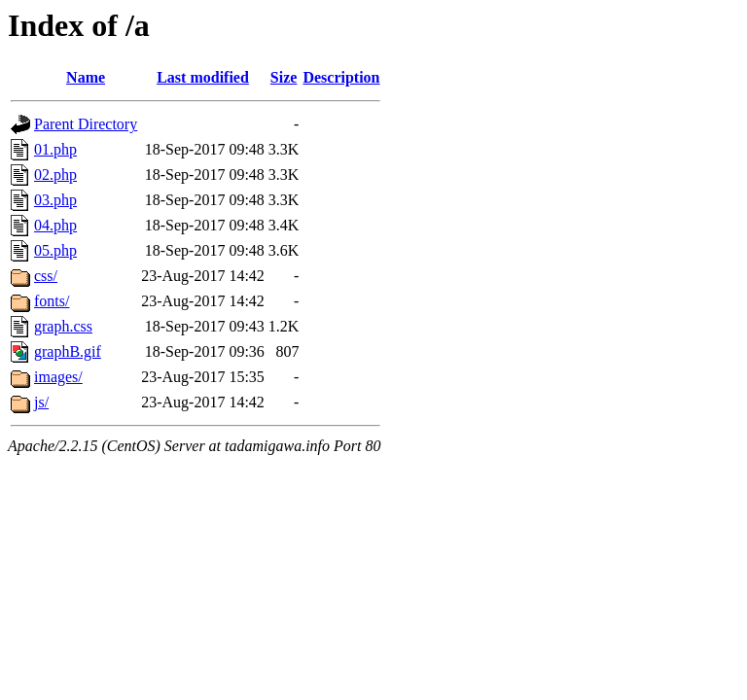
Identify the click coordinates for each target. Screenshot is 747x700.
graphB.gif (68, 351)
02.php (55, 175)
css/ (46, 276)
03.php (55, 200)
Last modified (203, 77)
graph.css (63, 326)
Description (341, 77)
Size (284, 77)
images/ (58, 377)
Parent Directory (86, 124)
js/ (41, 402)
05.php (55, 250)
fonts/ (52, 301)
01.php (55, 149)
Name (86, 77)
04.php (55, 225)
